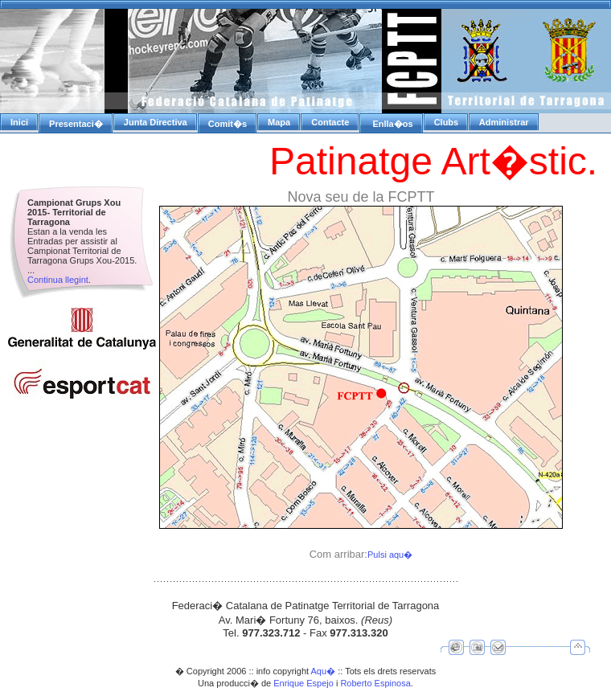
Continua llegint (58, 280)
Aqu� (324, 671)
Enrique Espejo (303, 683)
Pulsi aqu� (390, 555)
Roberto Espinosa (375, 683)
